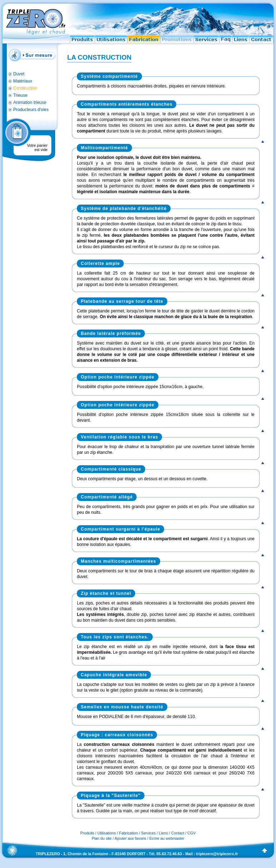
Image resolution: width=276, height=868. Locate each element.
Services (149, 833)
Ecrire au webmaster (167, 838)
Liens (163, 833)
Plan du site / (103, 838)
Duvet (19, 74)
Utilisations (107, 833)
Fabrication (129, 833)
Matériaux (23, 81)
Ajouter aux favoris (130, 838)
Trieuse (20, 95)
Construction (25, 88)
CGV (191, 833)
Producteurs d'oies (31, 110)
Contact (178, 833)
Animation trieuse (30, 102)
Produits (87, 833)
